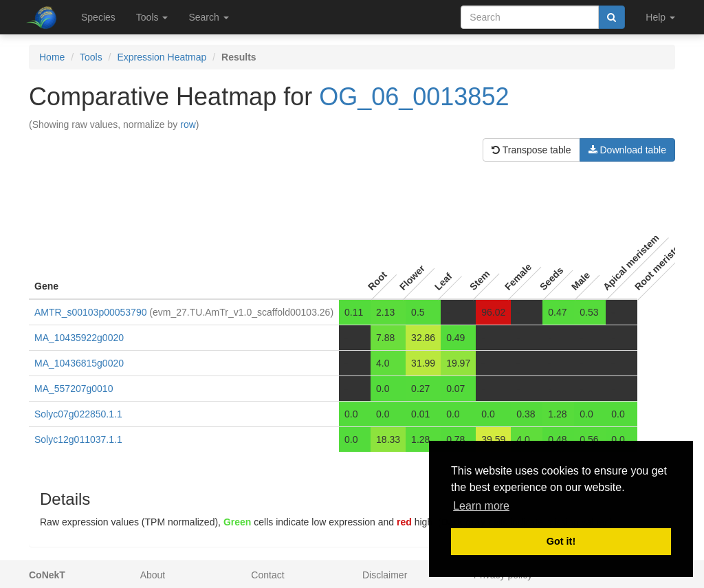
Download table (627, 150)
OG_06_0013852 (414, 97)
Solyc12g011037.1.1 (78, 439)
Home (52, 57)
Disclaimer (385, 575)
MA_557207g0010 (74, 389)
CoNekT (47, 575)
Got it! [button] (561, 541)
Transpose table (531, 150)
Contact (267, 575)
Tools (91, 57)
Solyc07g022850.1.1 (78, 414)
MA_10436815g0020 (79, 363)
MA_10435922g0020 (79, 338)
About (153, 575)
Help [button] (660, 17)
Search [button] (208, 17)
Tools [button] (152, 17)
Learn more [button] (481, 506)
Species (98, 17)
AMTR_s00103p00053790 (90, 312)
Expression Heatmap (162, 57)
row (188, 124)
